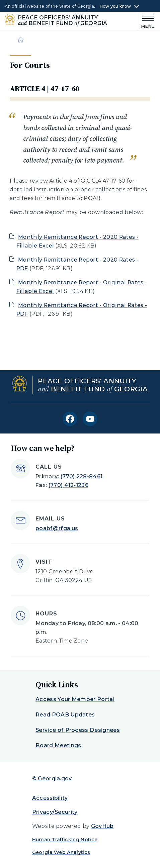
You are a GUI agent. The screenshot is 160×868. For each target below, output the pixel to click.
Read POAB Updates (65, 715)
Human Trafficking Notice (65, 840)
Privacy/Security (55, 812)
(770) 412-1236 (68, 485)
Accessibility (50, 798)
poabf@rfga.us (57, 528)
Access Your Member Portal (75, 699)
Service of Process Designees (78, 730)
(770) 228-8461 (82, 476)
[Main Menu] (146, 21)
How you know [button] (115, 6)
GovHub (102, 826)
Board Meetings (58, 745)
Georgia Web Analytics (61, 852)
